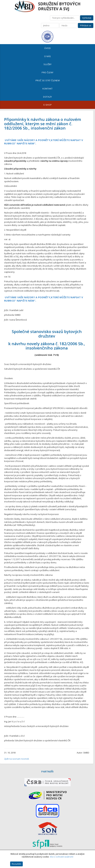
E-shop (48, 105)
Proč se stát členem (48, 80)
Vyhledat (87, 18)
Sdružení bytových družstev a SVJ (47, 6)
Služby (47, 64)
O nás (48, 56)
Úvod (47, 48)
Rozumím (16, 864)
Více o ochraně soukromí (62, 857)
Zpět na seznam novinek (17, 759)
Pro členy (48, 72)
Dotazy (47, 97)
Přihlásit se (86, 25)
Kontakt (48, 89)
